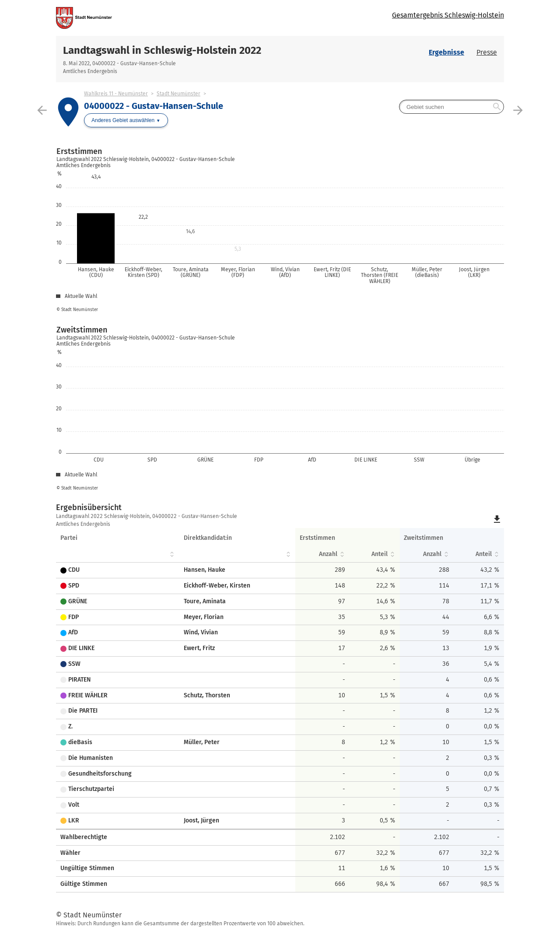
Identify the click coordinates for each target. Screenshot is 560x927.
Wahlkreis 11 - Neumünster (116, 94)
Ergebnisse (446, 52)
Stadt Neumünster (178, 94)
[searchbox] (451, 107)
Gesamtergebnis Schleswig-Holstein (448, 15)
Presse (487, 52)
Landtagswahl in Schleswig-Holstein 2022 (162, 50)
